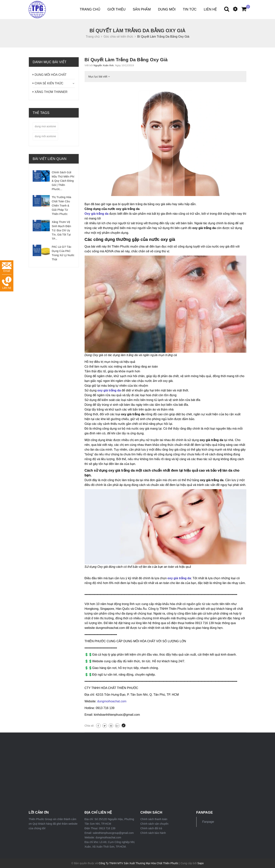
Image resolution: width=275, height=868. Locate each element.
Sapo (201, 863)
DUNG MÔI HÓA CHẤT (51, 75)
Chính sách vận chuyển (154, 824)
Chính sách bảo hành (153, 833)
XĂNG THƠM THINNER (51, 92)
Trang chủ (90, 9)
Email (7, 267)
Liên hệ (210, 9)
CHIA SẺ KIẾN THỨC (49, 83)
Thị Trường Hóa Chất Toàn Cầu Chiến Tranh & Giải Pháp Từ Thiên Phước (61, 206)
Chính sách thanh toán (154, 819)
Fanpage (208, 822)
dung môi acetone (45, 136)
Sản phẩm (142, 9)
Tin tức (190, 9)
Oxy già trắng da (97, 214)
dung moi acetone (45, 126)
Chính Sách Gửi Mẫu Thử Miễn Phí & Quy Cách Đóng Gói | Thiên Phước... (63, 181)
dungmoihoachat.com (111, 701)
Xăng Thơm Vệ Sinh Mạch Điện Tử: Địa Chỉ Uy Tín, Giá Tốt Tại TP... (61, 230)
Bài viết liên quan (50, 159)
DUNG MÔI (167, 9)
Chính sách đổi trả (151, 828)
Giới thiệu (117, 9)
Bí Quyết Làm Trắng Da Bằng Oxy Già (126, 60)
